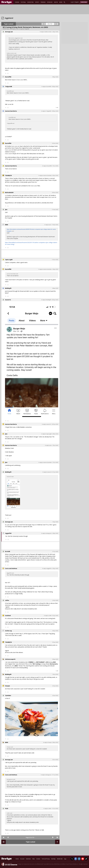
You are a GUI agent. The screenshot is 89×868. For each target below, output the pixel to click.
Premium (43, 2)
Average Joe (9, 32)
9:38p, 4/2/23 (55, 77)
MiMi (7, 225)
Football (23, 2)
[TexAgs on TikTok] (86, 859)
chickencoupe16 (10, 659)
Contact (38, 859)
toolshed (8, 616)
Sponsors (50, 2)
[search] (65, 2)
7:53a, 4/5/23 (55, 674)
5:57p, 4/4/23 (55, 616)
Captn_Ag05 (9, 260)
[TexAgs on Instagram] (79, 859)
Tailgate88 (8, 86)
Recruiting (30, 2)
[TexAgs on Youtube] (83, 859)
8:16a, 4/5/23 (55, 686)
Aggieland (9, 18)
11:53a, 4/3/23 (55, 260)
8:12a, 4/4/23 (55, 472)
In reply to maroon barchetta (45, 176)
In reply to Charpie (47, 742)
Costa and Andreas (11, 568)
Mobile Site (60, 859)
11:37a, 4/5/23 (55, 809)
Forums (17, 2)
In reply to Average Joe (46, 533)
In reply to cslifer (48, 616)
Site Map (53, 859)
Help (33, 859)
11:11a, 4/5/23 (55, 775)
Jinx (6, 210)
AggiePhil (8, 533)
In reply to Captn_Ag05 (46, 434)
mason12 (8, 300)
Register (77, 2)
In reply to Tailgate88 (46, 111)
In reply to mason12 (46, 424)
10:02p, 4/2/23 (55, 87)
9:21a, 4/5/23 (55, 760)
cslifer (7, 600)
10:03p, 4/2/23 (55, 111)
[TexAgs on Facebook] (76, 859)
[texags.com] (6, 2)
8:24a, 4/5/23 (55, 696)
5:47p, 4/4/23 (55, 600)
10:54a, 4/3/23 (55, 193)
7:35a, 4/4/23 (55, 445)
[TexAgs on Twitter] (72, 859)
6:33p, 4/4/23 (55, 631)
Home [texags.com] (17, 859)
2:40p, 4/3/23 (55, 269)
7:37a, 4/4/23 (55, 462)
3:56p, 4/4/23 (55, 568)
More (61, 2)
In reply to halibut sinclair (46, 32)
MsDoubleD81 (9, 192)
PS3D (7, 809)
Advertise (28, 859)
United (56, 2)
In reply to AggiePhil (47, 568)
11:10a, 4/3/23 (55, 210)
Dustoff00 (8, 77)
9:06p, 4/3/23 (55, 288)
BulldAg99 (8, 288)
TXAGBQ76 (8, 175)
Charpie (7, 686)
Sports (37, 2)
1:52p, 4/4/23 (55, 522)
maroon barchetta (11, 111)
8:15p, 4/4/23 (55, 642)
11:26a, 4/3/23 (55, 225)
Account (22, 859)
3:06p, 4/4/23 (55, 533)
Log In (72, 2)
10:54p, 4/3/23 (55, 300)
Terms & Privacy (46, 859)
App (65, 859)
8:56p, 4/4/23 (55, 659)
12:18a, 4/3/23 (55, 143)
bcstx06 (7, 551)
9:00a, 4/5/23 (55, 742)
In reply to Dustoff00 (46, 87)
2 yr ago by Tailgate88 (24, 29)
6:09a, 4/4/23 (55, 434)
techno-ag (8, 631)
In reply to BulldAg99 (46, 300)
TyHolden (8, 695)
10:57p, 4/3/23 (55, 424)
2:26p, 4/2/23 (55, 32)
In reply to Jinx (48, 225)
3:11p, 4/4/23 (55, 551)
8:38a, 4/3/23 (55, 176)
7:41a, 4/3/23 (55, 166)
